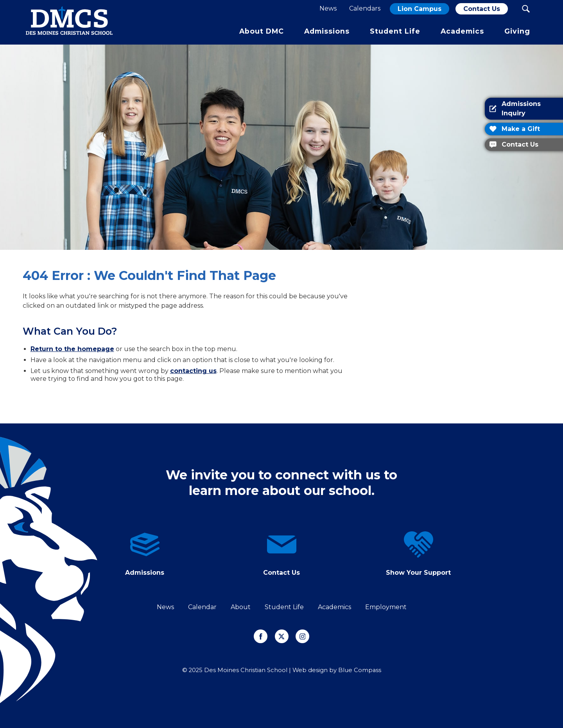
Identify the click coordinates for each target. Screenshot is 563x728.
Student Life (284, 607)
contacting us (193, 371)
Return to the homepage (72, 349)
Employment (386, 607)
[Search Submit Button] (526, 9)
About (241, 607)
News (165, 607)
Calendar (202, 607)
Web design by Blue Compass (337, 670)
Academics (334, 607)
